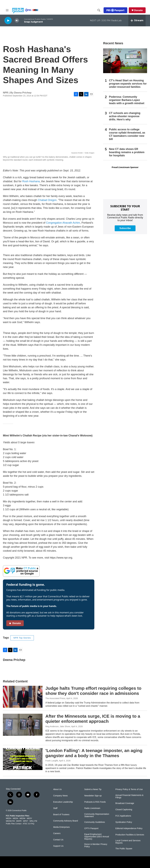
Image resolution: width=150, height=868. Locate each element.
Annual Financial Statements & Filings (129, 796)
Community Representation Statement (97, 815)
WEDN (15, 818)
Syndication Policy (124, 822)
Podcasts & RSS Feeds (95, 802)
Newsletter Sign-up (93, 796)
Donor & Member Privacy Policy (96, 845)
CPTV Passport (91, 828)
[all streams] (137, 20)
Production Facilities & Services (130, 835)
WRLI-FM (33, 821)
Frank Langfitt (52, 761)
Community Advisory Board (66, 821)
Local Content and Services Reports (128, 842)
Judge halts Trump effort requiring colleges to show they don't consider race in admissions (93, 691)
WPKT (25, 821)
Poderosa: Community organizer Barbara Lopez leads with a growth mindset (127, 100)
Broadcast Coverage (125, 803)
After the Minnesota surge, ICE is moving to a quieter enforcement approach (93, 719)
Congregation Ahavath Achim (63, 223)
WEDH (9, 818)
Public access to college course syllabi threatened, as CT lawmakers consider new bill (127, 134)
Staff (55, 808)
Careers (57, 833)
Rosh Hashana (31, 181)
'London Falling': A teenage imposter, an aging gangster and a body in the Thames (94, 753)
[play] (8, 20)
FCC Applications (123, 816)
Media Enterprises (61, 827)
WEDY (29, 818)
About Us (57, 789)
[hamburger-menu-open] (7, 10)
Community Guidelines (95, 822)
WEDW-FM (10, 821)
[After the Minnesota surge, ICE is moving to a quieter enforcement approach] (23, 725)
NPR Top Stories (22, 638)
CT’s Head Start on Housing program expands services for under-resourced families (128, 84)
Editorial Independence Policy (129, 828)
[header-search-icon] (99, 10)
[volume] (17, 21)
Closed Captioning (124, 810)
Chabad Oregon (47, 200)
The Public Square (124, 849)
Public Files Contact (14, 824)
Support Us (58, 846)
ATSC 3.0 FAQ (28, 824)
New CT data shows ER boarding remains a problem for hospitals (127, 152)
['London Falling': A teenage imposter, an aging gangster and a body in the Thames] (23, 759)
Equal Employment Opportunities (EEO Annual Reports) (97, 837)
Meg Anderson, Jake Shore (58, 726)
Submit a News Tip (93, 789)
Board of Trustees (61, 815)
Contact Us (58, 840)
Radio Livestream (92, 808)
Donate (138, 10)
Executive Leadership (63, 802)
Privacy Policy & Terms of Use (129, 789)
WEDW (22, 818)
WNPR (19, 821)
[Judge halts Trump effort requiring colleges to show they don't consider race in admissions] (23, 697)
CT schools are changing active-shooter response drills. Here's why (125, 116)
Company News (60, 796)
